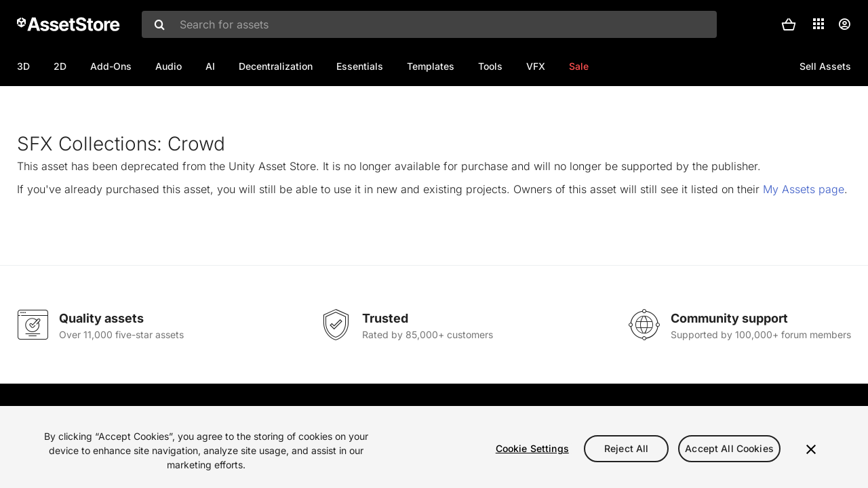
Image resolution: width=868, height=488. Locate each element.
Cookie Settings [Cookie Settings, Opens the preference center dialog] (532, 448)
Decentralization (276, 66)
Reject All (626, 448)
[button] (789, 24)
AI (210, 66)
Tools (490, 66)
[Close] (811, 449)
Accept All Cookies (729, 448)
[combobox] (429, 24)
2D (60, 66)
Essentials (360, 66)
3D (23, 66)
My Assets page (804, 233)
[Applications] (818, 24)
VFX (536, 66)
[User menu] (844, 24)
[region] (434, 447)
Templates (431, 66)
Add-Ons (111, 66)
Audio (169, 66)
